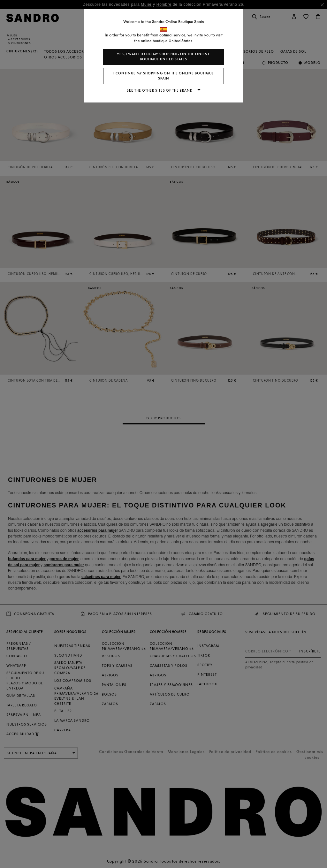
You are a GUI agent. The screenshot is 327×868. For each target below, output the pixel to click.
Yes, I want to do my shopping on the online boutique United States (163, 57)
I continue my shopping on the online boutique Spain (164, 76)
